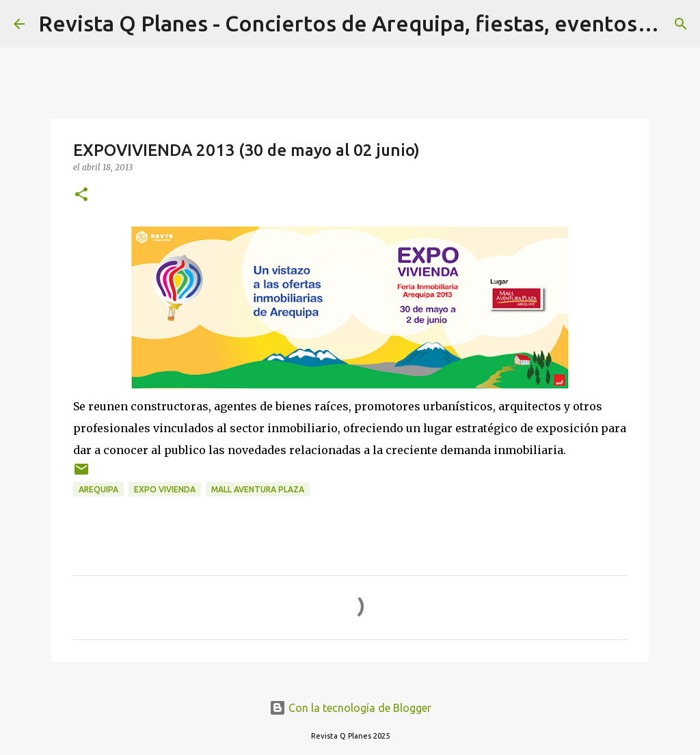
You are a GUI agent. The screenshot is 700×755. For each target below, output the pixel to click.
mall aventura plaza (258, 489)
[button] (81, 195)
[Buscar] (681, 24)
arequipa (98, 489)
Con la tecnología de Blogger (350, 708)
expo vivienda (165, 489)
